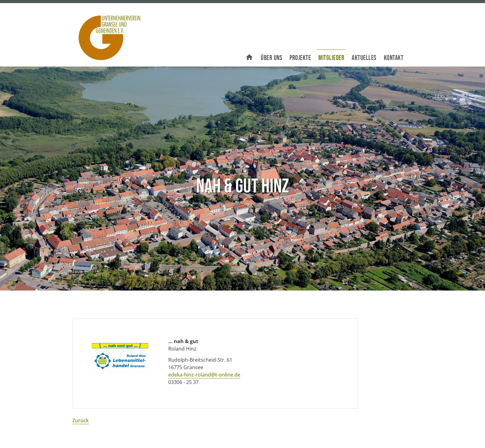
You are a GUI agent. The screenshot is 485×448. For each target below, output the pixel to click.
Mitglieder (331, 58)
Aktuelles (364, 58)
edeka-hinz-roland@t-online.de (204, 375)
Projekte (300, 58)
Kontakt (394, 58)
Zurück (81, 420)
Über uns (271, 58)
